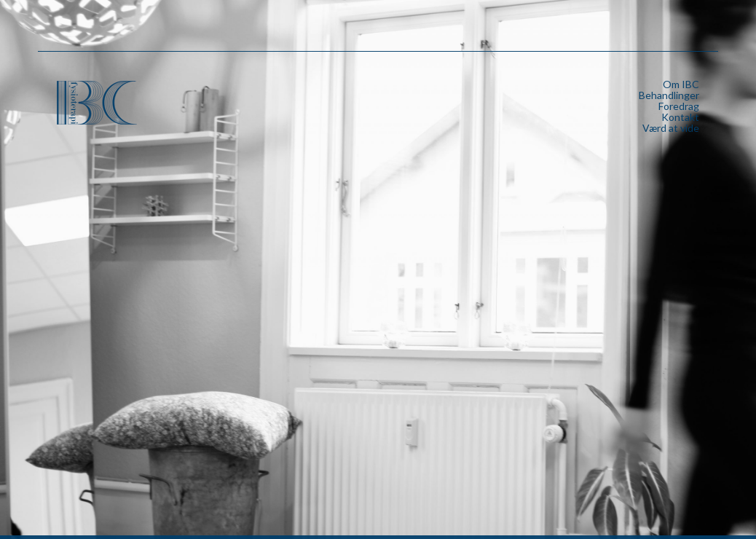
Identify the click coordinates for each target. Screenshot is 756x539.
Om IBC (681, 84)
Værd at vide (671, 128)
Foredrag (679, 106)
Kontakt (680, 117)
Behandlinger (669, 95)
